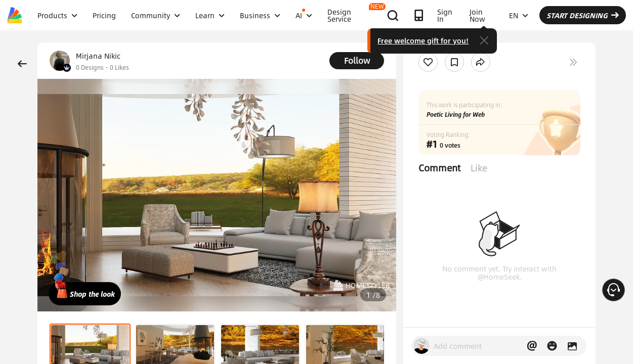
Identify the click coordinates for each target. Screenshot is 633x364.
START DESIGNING (583, 15)
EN (519, 15)
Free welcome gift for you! (423, 40)
